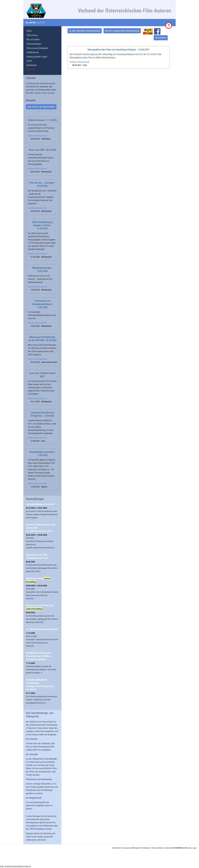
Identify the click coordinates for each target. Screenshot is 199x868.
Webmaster (49, 826)
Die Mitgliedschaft (34, 798)
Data (190, 848)
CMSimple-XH (136, 848)
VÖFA (29, 31)
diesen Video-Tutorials (45, 93)
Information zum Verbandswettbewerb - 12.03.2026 (42, 304)
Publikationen (33, 52)
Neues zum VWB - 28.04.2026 (42, 150)
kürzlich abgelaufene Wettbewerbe (122, 31)
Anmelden (161, 38)
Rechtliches (32, 65)
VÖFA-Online (32, 35)
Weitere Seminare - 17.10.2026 (42, 120)
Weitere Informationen (80, 62)
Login (194, 848)
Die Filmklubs (32, 739)
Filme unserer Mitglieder (37, 48)
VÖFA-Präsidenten (37, 829)
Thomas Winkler (157, 848)
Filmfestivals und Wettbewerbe (39, 779)
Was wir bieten (33, 39)
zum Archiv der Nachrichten (41, 107)
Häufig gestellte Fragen (37, 57)
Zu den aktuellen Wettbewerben (85, 31)
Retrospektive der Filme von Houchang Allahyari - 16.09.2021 (119, 50)
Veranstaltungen (34, 44)
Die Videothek (32, 754)
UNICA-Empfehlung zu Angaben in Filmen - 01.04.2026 (42, 225)
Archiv (29, 61)
